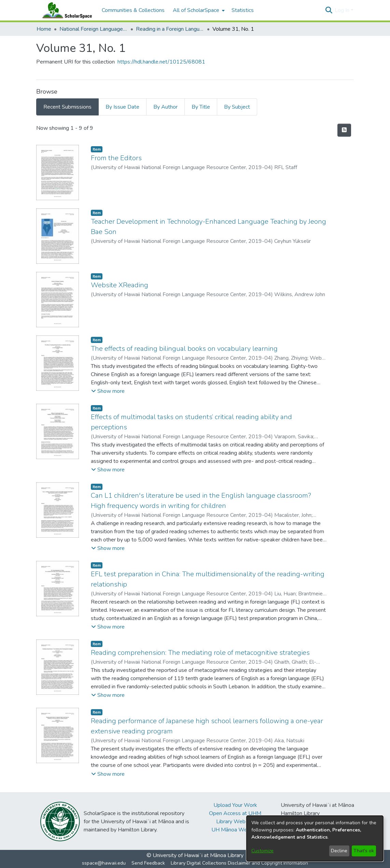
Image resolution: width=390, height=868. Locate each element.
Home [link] (44, 29)
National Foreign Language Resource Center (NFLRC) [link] (94, 29)
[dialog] (315, 838)
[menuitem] (198, 10)
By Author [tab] (165, 107)
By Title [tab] (201, 107)
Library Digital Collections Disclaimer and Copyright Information (239, 863)
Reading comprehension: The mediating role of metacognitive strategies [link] (200, 653)
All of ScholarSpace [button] (196, 10)
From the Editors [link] (116, 158)
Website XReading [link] (120, 285)
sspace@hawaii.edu (104, 863)
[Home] (66, 10)
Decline (339, 851)
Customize (262, 851)
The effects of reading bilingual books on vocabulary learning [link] (184, 349)
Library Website (235, 822)
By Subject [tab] (237, 107)
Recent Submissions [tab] (67, 107)
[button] (329, 10)
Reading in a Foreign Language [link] (170, 29)
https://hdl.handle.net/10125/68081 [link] (161, 62)
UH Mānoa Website (235, 830)
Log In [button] (343, 10)
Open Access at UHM (235, 813)
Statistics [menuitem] (243, 10)
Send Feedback (148, 863)
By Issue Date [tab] (122, 107)
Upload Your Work (235, 805)
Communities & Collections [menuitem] (133, 10)
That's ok (364, 851)
